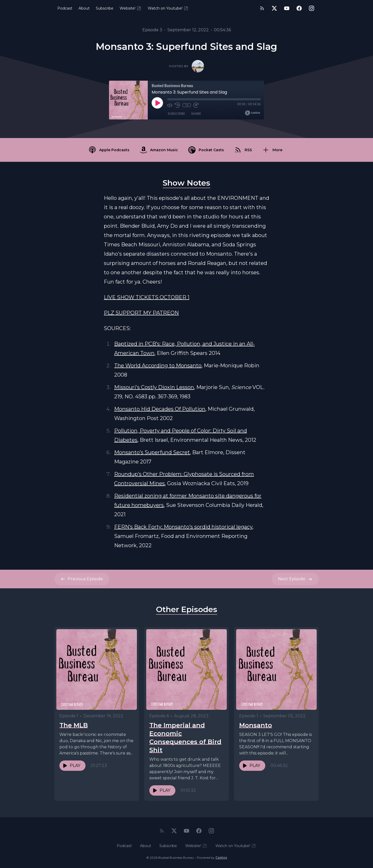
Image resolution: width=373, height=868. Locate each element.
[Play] (157, 103)
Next (295, 579)
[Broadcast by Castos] (252, 113)
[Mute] (170, 105)
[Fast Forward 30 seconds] (196, 105)
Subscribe (105, 8)
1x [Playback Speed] (187, 105)
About (84, 8)
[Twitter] (274, 8)
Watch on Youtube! (168, 8)
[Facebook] (299, 8)
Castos (221, 858)
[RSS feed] (262, 8)
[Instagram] (312, 8)
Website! (131, 8)
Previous (82, 579)
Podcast (65, 8)
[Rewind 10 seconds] (177, 105)
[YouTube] (287, 8)
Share (196, 114)
